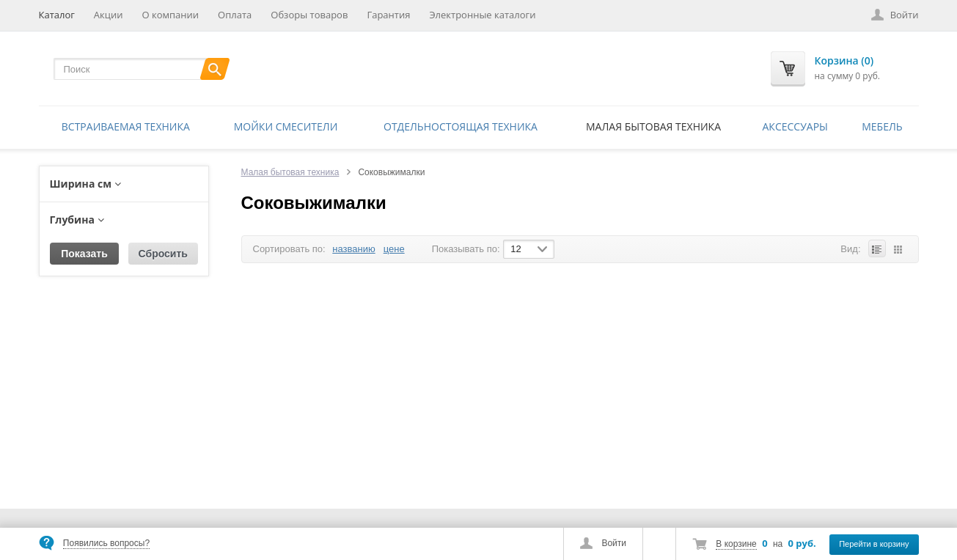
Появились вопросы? (106, 543)
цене (394, 249)
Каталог (57, 15)
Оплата (235, 15)
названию (353, 249)
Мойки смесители (286, 126)
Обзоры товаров (309, 15)
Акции (109, 15)
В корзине (736, 544)
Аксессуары (795, 126)
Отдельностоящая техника (461, 126)
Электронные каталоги (482, 15)
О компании (170, 15)
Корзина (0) (844, 60)
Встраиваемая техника (126, 126)
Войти (614, 543)
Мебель (882, 126)
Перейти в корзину (874, 544)
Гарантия (388, 15)
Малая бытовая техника (653, 126)
